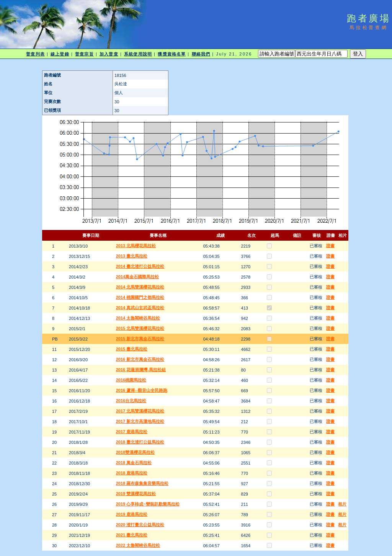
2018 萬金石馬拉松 (134, 463)
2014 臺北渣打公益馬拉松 (140, 266)
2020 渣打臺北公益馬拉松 (140, 525)
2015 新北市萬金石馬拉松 (140, 339)
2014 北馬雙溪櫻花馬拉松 (140, 287)
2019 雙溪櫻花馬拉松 (136, 494)
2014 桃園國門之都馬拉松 (140, 297)
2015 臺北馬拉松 (132, 349)
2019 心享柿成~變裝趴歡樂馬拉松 (148, 504)
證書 (330, 246)
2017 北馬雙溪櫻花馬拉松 (140, 411)
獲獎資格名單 (172, 54)
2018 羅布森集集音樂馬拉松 (142, 483)
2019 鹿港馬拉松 (132, 514)
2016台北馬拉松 (131, 401)
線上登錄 (60, 54)
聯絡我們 (201, 54)
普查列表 (35, 54)
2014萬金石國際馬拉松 (137, 277)
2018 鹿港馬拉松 (132, 473)
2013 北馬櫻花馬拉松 (136, 246)
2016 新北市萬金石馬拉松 (140, 359)
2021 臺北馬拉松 (132, 535)
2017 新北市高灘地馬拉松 (140, 421)
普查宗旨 (84, 54)
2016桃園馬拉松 (131, 380)
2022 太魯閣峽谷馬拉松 (138, 545)
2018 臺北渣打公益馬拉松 (140, 442)
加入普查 (109, 54)
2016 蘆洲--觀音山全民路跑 (142, 390)
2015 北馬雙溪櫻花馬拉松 (140, 328)
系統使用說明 (138, 54)
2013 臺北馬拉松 (132, 256)
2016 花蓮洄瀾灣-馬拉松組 (141, 370)
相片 (342, 504)
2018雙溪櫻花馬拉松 (135, 452)
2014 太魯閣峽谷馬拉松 (138, 318)
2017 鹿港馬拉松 (132, 432)
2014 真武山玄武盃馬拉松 (140, 308)
